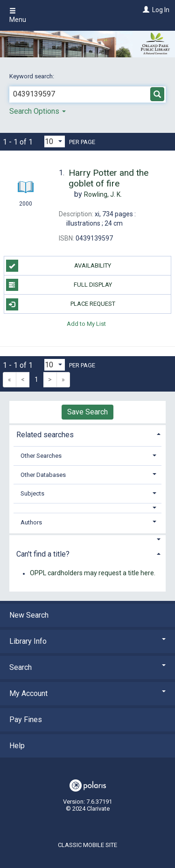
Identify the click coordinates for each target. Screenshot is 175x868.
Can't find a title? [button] (43, 554)
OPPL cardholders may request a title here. (93, 573)
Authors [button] (31, 522)
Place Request (61, 304)
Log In (161, 10)
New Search (29, 615)
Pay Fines (26, 720)
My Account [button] (87, 693)
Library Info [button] (87, 641)
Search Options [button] (38, 111)
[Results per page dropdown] (55, 141)
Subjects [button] (32, 493)
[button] (88, 508)
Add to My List (86, 323)
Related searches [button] (45, 435)
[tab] (87, 434)
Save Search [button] (87, 412)
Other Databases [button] (43, 475)
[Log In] (145, 10)
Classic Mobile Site (87, 845)
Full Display (59, 285)
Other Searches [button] (41, 456)
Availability (59, 266)
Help (17, 746)
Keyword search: (32, 76)
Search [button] (87, 667)
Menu (18, 15)
